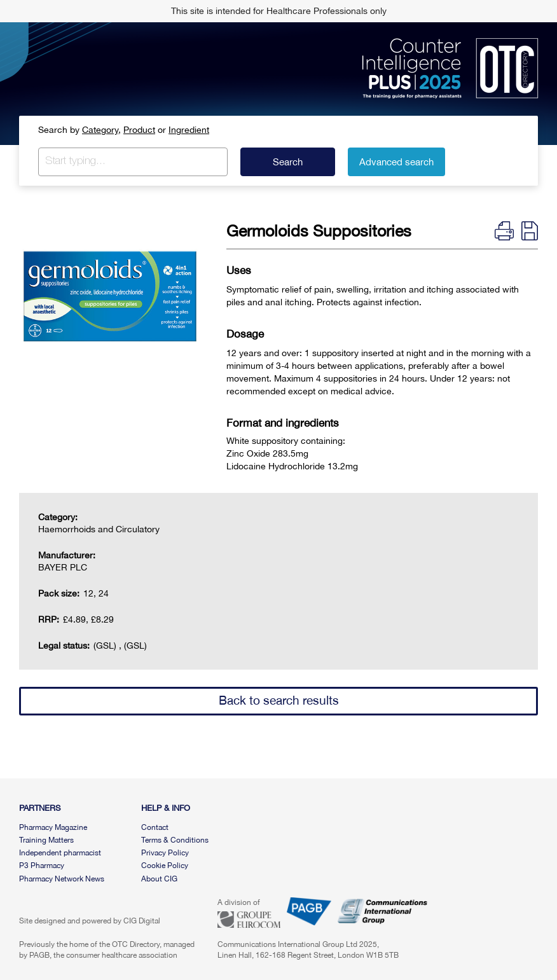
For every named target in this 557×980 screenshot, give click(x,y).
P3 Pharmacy (42, 866)
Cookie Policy (165, 866)
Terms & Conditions (175, 840)
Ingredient (189, 130)
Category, (101, 130)
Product (139, 130)
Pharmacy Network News (62, 879)
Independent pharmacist (60, 853)
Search (288, 162)
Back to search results (279, 700)
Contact (155, 827)
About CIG (159, 879)
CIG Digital (142, 921)
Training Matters (46, 840)
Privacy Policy (165, 853)
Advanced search (396, 162)
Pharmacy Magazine (53, 827)
